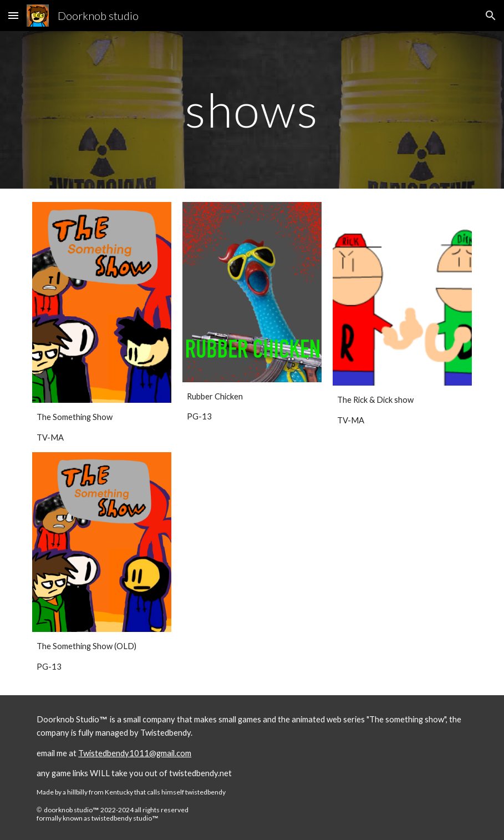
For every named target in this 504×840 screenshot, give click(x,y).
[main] (252, 110)
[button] (13, 15)
